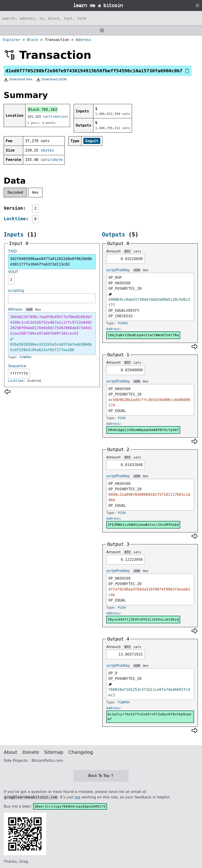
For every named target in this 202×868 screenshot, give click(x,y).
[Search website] (101, 18)
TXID (12, 251)
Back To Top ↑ (101, 776)
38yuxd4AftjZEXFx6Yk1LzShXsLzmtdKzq (143, 619)
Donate (31, 752)
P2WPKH (26, 357)
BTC (128, 251)
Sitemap (54, 752)
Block (33, 40)
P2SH (122, 418)
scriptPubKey (118, 270)
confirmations (56, 117)
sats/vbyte (52, 160)
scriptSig (16, 291)
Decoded (15, 192)
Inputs (14, 235)
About (10, 752)
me (77, 797)
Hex (35, 192)
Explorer (12, 40)
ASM (29, 309)
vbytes (47, 150)
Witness (15, 309)
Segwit (92, 141)
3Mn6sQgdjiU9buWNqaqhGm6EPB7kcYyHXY (143, 430)
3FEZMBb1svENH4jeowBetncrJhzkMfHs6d (143, 525)
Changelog (81, 752)
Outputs (114, 235)
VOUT (13, 272)
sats (137, 251)
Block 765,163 (43, 110)
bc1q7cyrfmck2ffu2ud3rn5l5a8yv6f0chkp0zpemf (150, 717)
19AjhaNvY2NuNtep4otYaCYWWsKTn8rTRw (143, 335)
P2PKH (123, 323)
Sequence (17, 366)
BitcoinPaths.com (47, 761)
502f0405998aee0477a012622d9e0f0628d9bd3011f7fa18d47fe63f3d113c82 (51, 262)
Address (83, 40)
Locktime (15, 219)
